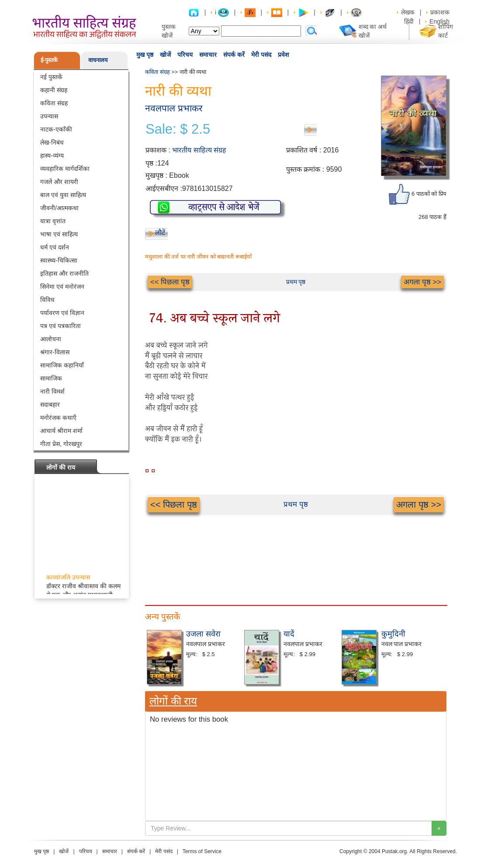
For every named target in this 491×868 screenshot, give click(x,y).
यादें (289, 634)
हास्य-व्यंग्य (52, 156)
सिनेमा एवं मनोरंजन (62, 287)
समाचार (208, 55)
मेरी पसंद (261, 55)
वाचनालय (98, 60)
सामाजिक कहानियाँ (62, 365)
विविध (47, 300)
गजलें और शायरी (59, 182)
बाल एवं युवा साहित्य (63, 195)
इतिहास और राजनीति (64, 273)
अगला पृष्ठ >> (422, 282)
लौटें (160, 233)
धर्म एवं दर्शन (55, 247)
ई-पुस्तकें (49, 60)
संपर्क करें (234, 55)
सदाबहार (50, 405)
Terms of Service (202, 851)
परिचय (185, 55)
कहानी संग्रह (54, 90)
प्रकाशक (440, 12)
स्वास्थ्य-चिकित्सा (59, 260)
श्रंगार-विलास (55, 352)
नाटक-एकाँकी (56, 129)
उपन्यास (49, 116)
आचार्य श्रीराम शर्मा (61, 431)
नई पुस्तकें (51, 77)
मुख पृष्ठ (145, 55)
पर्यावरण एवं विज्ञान (62, 313)
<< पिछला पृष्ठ (170, 282)
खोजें (165, 55)
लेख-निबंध (52, 142)
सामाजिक (51, 378)
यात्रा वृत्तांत (53, 221)
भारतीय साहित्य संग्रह (199, 150)
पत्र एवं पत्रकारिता (61, 326)
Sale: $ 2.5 (178, 129)
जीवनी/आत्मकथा (59, 208)
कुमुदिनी (393, 634)
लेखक (408, 12)
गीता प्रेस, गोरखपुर (61, 444)
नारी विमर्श (52, 391)
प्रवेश (284, 55)
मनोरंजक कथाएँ (58, 418)
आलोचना (51, 339)
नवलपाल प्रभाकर (174, 108)
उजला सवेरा (203, 634)
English (439, 21)
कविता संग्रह (54, 103)
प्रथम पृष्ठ (296, 282)
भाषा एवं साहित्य (59, 234)
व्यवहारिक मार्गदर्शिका (65, 169)
